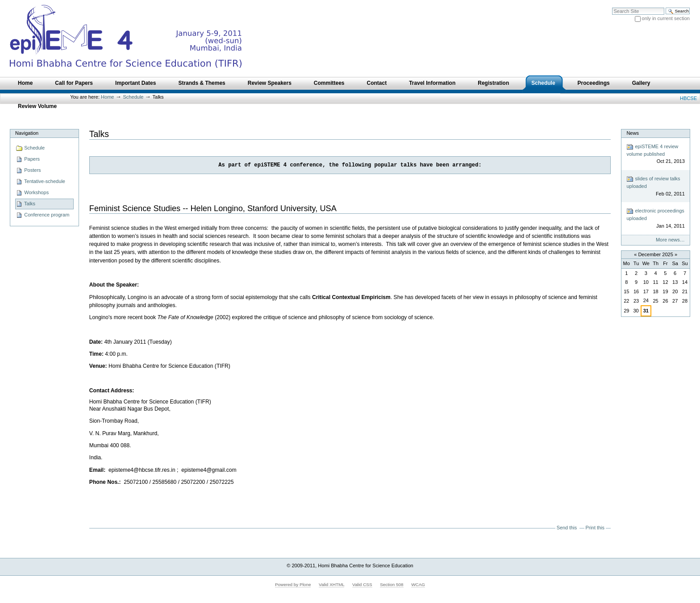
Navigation (27, 133)
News (633, 133)
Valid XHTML (331, 584)
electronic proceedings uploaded (655, 218)
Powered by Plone (293, 584)
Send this (567, 528)
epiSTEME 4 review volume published (655, 154)
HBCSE (688, 98)
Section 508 (392, 584)
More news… (670, 240)
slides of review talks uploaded (655, 186)
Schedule (133, 97)
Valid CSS (362, 584)
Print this (595, 528)
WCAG (418, 584)
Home (107, 97)
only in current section (666, 18)
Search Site (612, 7)
